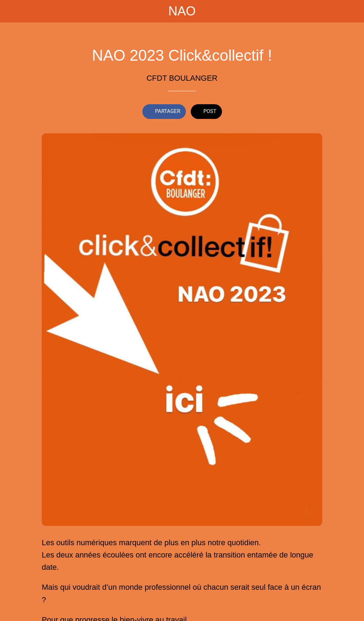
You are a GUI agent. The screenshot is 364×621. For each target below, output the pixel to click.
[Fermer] (11, 11)
